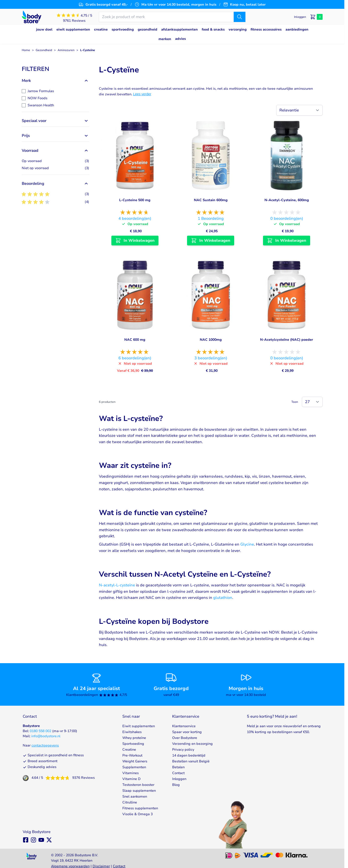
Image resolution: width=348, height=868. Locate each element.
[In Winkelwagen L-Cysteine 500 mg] (135, 241)
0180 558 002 (41, 731)
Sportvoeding (133, 744)
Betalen (178, 767)
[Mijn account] (300, 17)
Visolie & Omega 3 (137, 814)
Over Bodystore (185, 738)
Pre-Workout (132, 755)
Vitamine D (132, 779)
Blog (176, 785)
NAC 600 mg (135, 340)
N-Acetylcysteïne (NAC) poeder (287, 340)
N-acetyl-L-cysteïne (117, 585)
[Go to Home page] (32, 17)
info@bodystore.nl (46, 736)
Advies (180, 39)
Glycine (247, 544)
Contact (178, 773)
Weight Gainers (135, 761)
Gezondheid (44, 50)
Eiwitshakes (132, 732)
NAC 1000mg (211, 340)
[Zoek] (240, 17)
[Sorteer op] (299, 110)
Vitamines (131, 773)
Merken (165, 39)
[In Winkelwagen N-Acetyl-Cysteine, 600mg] (287, 241)
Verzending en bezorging (192, 744)
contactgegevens (45, 745)
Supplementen (134, 767)
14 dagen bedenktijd (189, 755)
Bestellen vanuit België (191, 761)
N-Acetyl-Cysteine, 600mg (287, 200)
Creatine (129, 750)
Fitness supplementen (140, 808)
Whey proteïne (134, 738)
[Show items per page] (312, 402)
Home (26, 50)
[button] (55, 69)
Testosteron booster (138, 785)
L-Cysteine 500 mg (135, 200)
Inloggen (179, 779)
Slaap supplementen (139, 791)
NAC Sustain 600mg (211, 200)
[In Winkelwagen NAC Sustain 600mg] (211, 241)
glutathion (223, 598)
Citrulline (130, 802)
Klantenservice (184, 726)
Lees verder (142, 94)
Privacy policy (183, 750)
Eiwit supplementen (139, 726)
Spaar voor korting (187, 732)
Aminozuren (66, 50)
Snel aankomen (135, 797)
